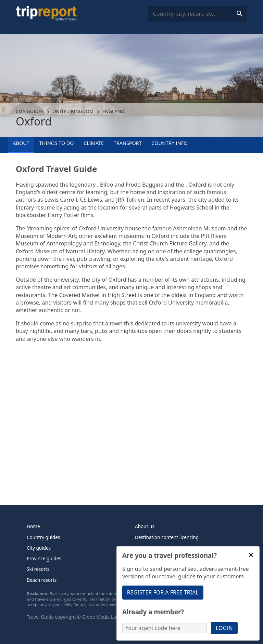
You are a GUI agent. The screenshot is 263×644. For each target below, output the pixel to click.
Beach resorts (42, 580)
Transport (128, 143)
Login (224, 628)
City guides (30, 111)
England (113, 111)
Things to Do (57, 143)
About (21, 143)
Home (33, 526)
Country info (170, 143)
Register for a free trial (163, 592)
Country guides (43, 537)
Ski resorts (38, 569)
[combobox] (197, 14)
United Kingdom (73, 111)
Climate (94, 143)
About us (145, 526)
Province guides (44, 558)
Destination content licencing (167, 537)
